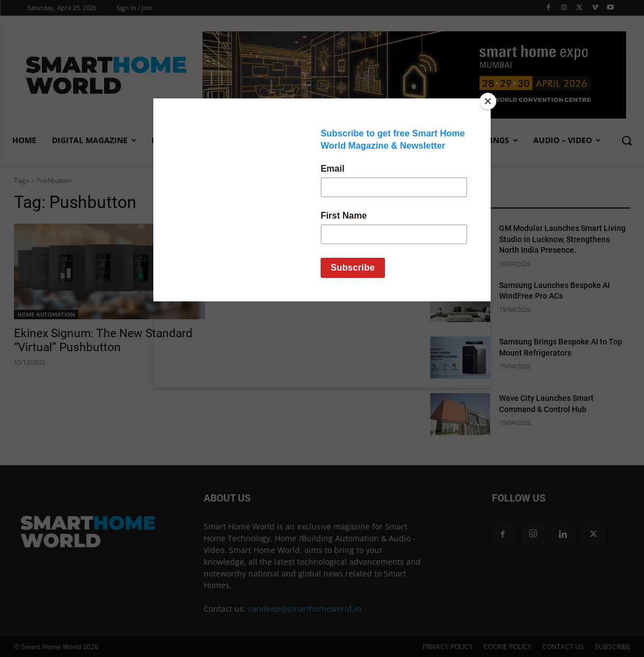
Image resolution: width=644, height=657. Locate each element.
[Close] (488, 101)
